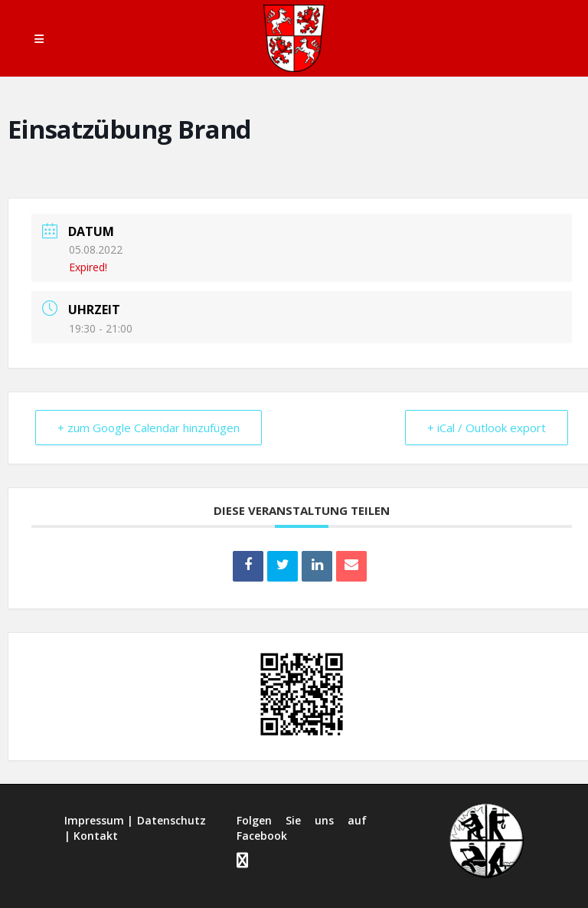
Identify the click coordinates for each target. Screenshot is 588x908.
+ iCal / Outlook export (487, 428)
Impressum (94, 820)
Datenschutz (171, 820)
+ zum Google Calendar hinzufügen (149, 428)
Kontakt (96, 836)
